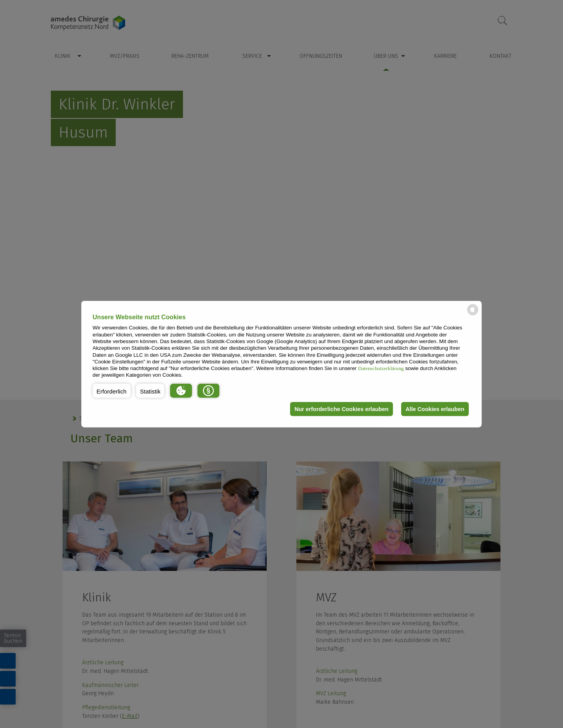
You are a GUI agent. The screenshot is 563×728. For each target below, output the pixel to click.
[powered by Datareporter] (473, 315)
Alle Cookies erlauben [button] (435, 409)
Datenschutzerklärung (381, 368)
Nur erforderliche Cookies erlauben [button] (342, 409)
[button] (112, 391)
